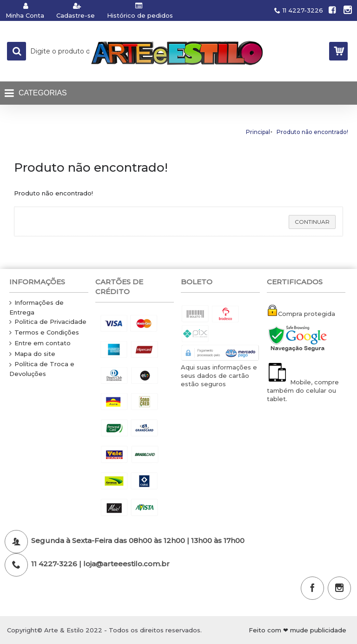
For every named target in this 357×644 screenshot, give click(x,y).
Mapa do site (32, 354)
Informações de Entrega (36, 307)
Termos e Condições (44, 333)
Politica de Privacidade (48, 322)
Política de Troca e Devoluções (42, 369)
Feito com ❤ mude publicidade (297, 630)
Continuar (312, 222)
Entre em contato (40, 343)
